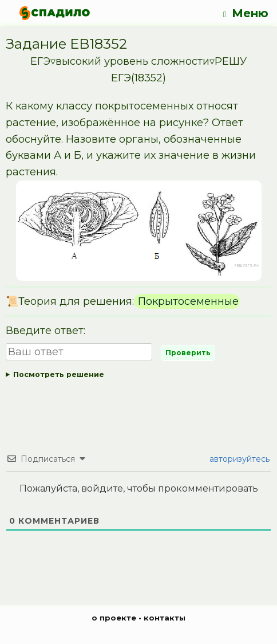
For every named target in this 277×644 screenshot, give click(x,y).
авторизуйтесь (238, 459)
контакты (165, 618)
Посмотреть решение (59, 374)
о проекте (114, 618)
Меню (246, 13)
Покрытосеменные (187, 301)
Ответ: (138, 375)
